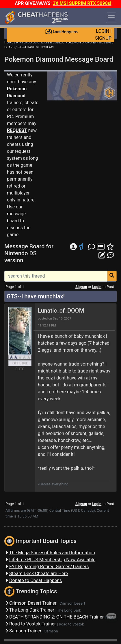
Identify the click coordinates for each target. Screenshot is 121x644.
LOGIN (103, 31)
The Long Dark (69, 610)
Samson (51, 631)
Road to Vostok (71, 624)
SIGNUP (103, 38)
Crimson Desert (72, 603)
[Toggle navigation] (111, 18)
